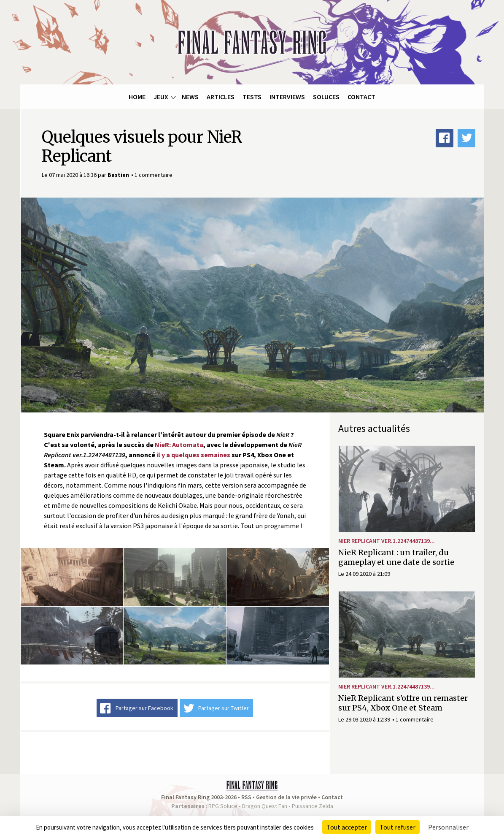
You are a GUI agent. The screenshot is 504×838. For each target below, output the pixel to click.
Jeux (161, 97)
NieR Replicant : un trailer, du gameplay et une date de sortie (396, 557)
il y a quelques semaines (193, 455)
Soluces (326, 97)
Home (137, 97)
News (190, 97)
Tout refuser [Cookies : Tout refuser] (398, 827)
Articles (221, 97)
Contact (361, 97)
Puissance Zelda (313, 806)
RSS (246, 797)
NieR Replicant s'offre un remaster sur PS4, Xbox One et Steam (403, 703)
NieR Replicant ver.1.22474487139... (387, 541)
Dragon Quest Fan (265, 806)
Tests (252, 97)
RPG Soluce (223, 806)
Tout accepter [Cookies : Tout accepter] (347, 827)
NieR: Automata (179, 445)
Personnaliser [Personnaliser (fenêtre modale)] (448, 827)
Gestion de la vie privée (286, 797)
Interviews (287, 97)
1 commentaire (154, 175)
